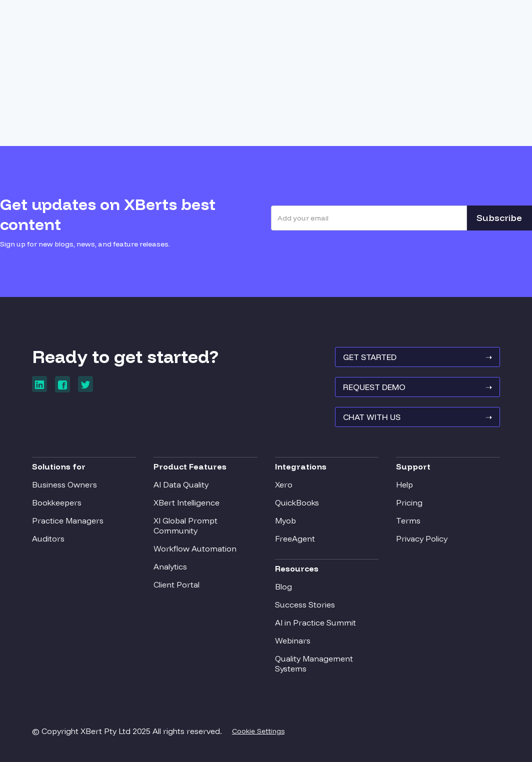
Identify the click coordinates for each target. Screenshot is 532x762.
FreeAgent (295, 538)
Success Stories (305, 604)
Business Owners (64, 484)
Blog (283, 586)
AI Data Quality (181, 484)
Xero (284, 484)
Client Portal (176, 584)
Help (404, 484)
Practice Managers (68, 520)
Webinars (293, 640)
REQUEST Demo (417, 387)
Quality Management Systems (314, 663)
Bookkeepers (57, 502)
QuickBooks (297, 502)
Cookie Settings (258, 731)
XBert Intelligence (186, 502)
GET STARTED (417, 357)
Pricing (409, 502)
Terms (408, 520)
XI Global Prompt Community (185, 525)
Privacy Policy (422, 538)
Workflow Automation (195, 548)
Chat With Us (417, 417)
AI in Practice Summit (315, 622)
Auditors (48, 538)
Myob (285, 520)
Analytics (170, 566)
